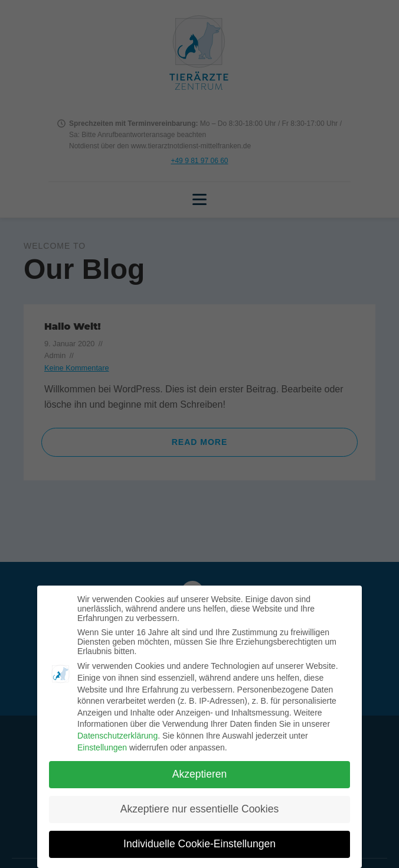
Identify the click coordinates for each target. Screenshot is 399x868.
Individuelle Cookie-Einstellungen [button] (199, 844)
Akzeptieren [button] (199, 774)
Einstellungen (102, 747)
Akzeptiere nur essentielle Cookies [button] (199, 809)
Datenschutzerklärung (117, 736)
